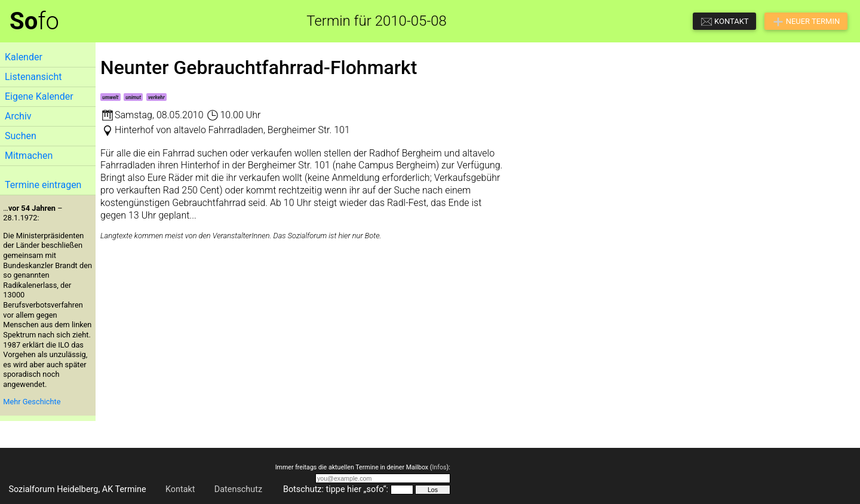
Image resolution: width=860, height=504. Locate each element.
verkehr (156, 97)
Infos (439, 467)
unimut (133, 97)
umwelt (110, 97)
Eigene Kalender (39, 96)
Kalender (24, 57)
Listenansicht (33, 77)
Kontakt (180, 489)
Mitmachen (29, 156)
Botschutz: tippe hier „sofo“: (336, 489)
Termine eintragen (43, 185)
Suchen (21, 136)
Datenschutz (238, 489)
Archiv (18, 116)
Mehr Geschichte (32, 402)
